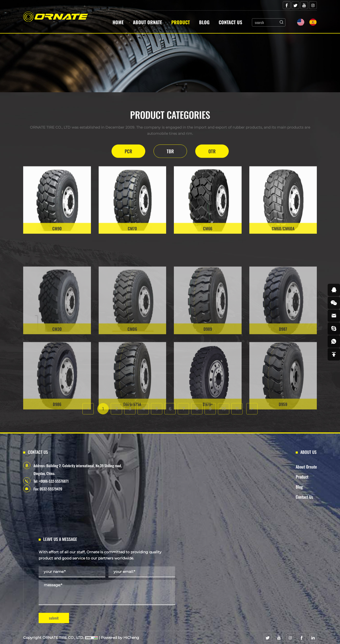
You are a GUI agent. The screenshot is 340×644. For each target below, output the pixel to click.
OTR (212, 153)
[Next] (252, 415)
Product (181, 22)
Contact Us (230, 22)
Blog (204, 22)
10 (224, 415)
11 (237, 415)
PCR (128, 153)
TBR (170, 153)
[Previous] (88, 415)
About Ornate (147, 22)
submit (54, 618)
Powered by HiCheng (120, 638)
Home (118, 22)
